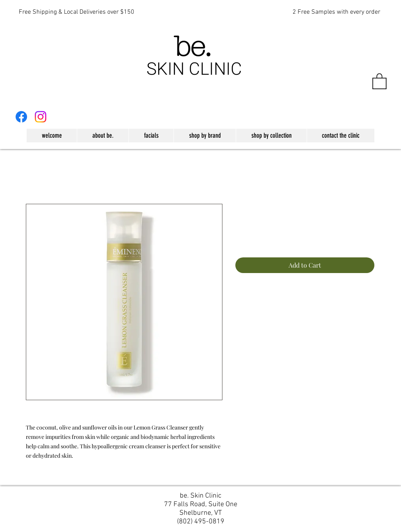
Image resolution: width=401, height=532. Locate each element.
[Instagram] (41, 117)
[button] (379, 81)
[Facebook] (21, 117)
